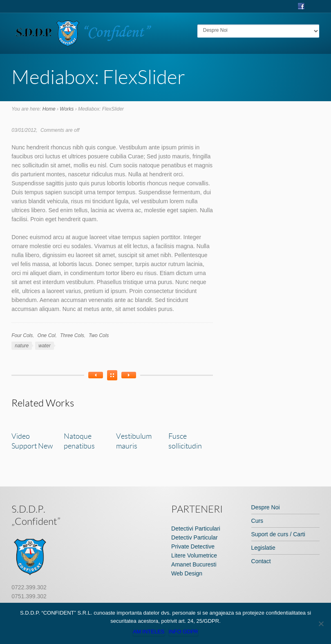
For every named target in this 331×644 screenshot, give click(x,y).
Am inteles (149, 632)
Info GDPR (183, 632)
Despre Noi (266, 507)
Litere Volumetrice (194, 555)
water (44, 346)
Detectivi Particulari (196, 529)
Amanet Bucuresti (194, 564)
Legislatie (263, 548)
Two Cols (99, 335)
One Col (47, 335)
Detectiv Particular (195, 537)
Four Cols (22, 335)
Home (49, 109)
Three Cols (72, 335)
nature (22, 346)
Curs (257, 521)
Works (67, 109)
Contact (261, 561)
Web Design (187, 573)
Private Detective (193, 546)
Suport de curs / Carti (278, 534)
